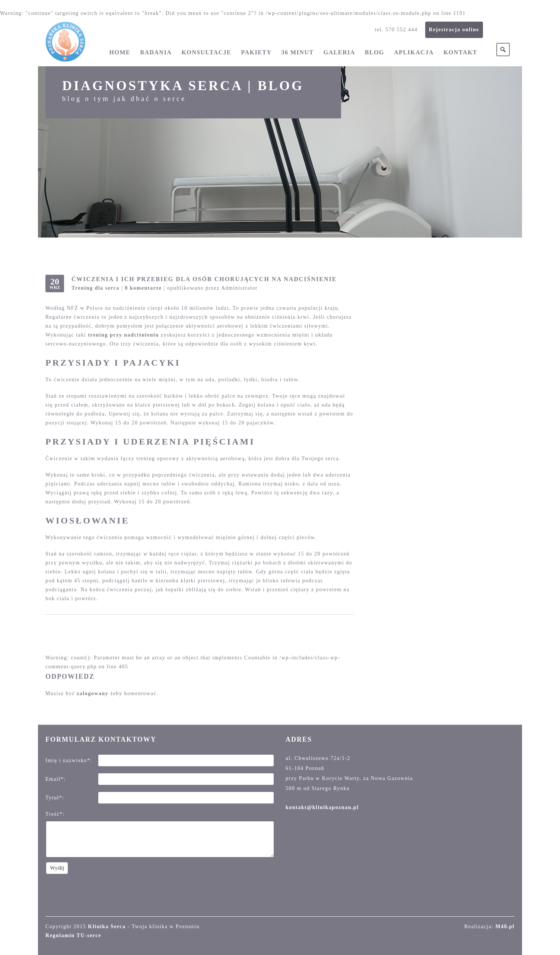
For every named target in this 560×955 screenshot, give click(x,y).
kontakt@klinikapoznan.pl (322, 807)
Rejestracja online (454, 30)
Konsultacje (206, 52)
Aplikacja (414, 52)
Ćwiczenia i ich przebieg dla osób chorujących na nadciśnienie (204, 279)
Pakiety (256, 52)
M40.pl (505, 927)
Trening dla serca (96, 288)
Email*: (56, 779)
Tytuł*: (55, 798)
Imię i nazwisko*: (69, 760)
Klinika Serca (107, 927)
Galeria (339, 52)
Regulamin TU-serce (73, 935)
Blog (375, 52)
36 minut (298, 52)
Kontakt (460, 52)
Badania (156, 52)
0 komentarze (143, 288)
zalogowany (93, 693)
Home (120, 52)
